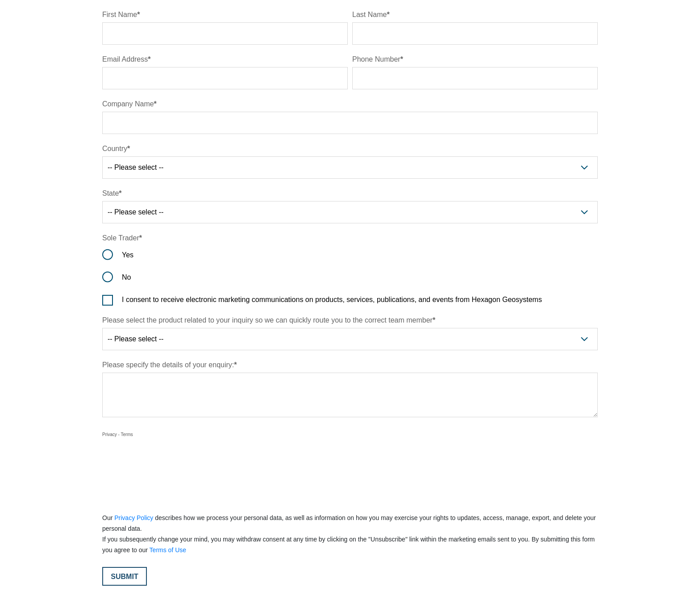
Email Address (125, 59)
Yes (128, 255)
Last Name (369, 15)
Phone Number (376, 59)
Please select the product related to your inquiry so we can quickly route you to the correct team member (267, 320)
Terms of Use (168, 550)
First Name (120, 15)
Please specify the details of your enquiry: (168, 365)
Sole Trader (121, 238)
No (126, 277)
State (110, 193)
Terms (127, 434)
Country (115, 149)
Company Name (128, 104)
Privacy (110, 434)
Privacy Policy (134, 518)
